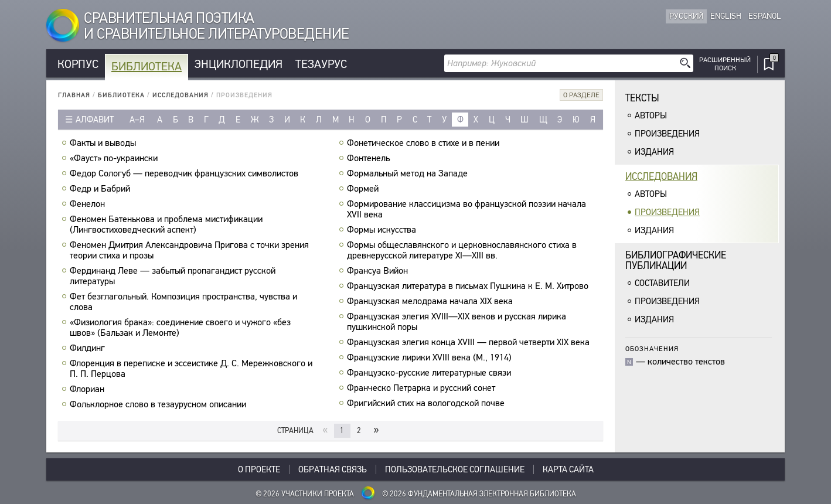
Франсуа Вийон (379, 271)
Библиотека (147, 67)
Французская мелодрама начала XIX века (431, 301)
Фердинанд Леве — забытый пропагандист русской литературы (173, 276)
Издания (654, 152)
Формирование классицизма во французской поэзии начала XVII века (466, 209)
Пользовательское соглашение (455, 469)
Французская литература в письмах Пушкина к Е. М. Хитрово (469, 286)
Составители (662, 283)
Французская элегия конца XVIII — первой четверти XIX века (470, 342)
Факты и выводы (104, 143)
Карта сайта (568, 469)
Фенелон (89, 204)
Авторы (651, 115)
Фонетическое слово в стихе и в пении (425, 143)
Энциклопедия (239, 64)
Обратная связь (333, 469)
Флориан (88, 389)
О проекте (259, 469)
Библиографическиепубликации (676, 260)
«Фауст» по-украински (115, 158)
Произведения (667, 134)
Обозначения (652, 348)
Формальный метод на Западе (409, 173)
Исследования (180, 95)
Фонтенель (370, 158)
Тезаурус (321, 64)
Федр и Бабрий (101, 189)
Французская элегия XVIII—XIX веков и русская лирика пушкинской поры (457, 322)
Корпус (78, 64)
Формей (364, 189)
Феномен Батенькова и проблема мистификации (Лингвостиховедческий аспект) (166, 224)
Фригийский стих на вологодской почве (427, 403)
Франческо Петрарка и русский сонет (423, 388)
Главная (74, 95)
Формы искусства (383, 230)
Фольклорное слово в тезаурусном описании (159, 404)
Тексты (642, 98)
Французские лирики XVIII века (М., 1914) (431, 357)
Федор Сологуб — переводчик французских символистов (185, 173)
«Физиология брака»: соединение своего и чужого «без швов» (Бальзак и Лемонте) (180, 328)
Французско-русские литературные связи (430, 373)
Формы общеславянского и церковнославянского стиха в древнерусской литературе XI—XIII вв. (462, 250)
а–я (137, 120)
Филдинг (89, 348)
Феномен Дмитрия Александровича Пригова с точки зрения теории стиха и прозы (189, 250)
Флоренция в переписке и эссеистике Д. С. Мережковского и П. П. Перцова (191, 369)
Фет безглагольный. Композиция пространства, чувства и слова (183, 302)
